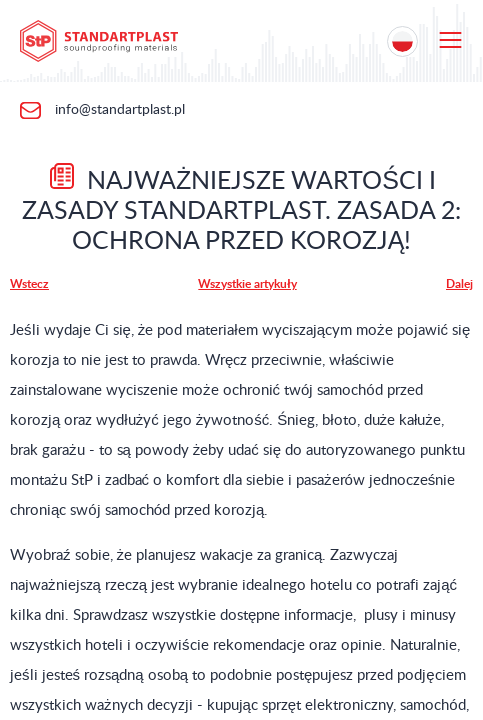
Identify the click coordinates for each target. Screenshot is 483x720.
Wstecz (29, 284)
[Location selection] (402, 41)
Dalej (459, 284)
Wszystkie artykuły (247, 284)
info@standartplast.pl (118, 110)
